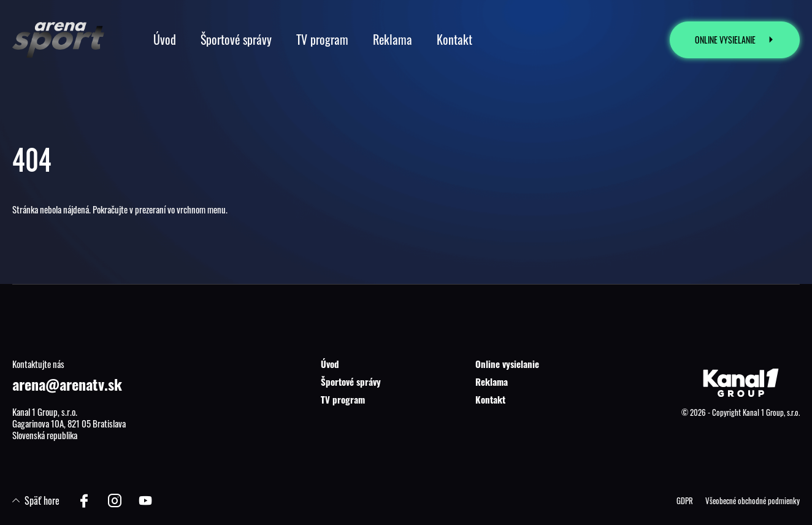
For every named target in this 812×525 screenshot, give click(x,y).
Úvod (330, 364)
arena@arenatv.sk (67, 384)
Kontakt (490, 399)
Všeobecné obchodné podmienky (753, 500)
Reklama (492, 381)
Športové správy (351, 381)
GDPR (685, 500)
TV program (343, 399)
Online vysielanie (507, 364)
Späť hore (36, 500)
